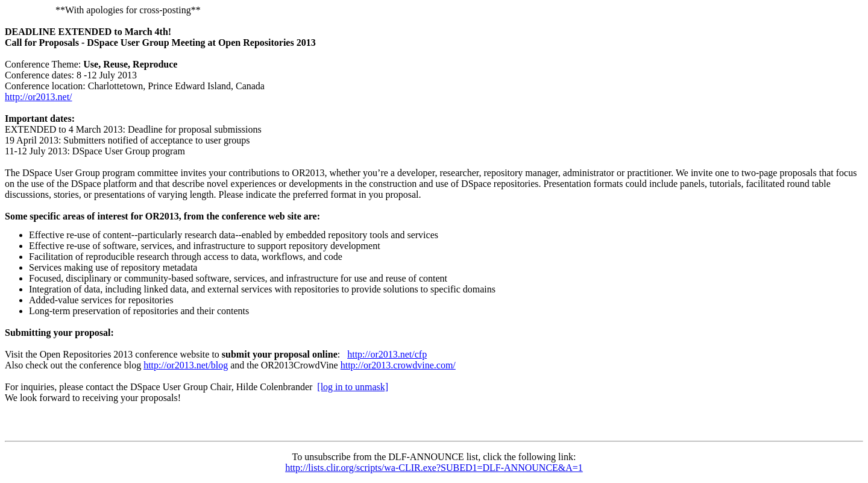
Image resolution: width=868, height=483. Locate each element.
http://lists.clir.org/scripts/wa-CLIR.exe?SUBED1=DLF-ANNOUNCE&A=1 (434, 468)
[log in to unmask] (353, 387)
